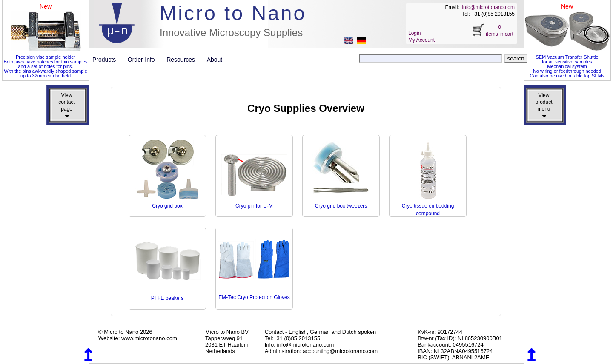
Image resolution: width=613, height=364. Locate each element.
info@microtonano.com (488, 7)
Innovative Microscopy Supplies (231, 33)
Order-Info (145, 60)
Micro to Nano (233, 13)
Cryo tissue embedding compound (428, 206)
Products (107, 60)
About (215, 60)
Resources (184, 60)
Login (414, 33)
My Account (421, 40)
